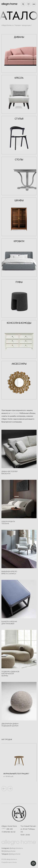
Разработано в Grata (9, 862)
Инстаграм (14, 413)
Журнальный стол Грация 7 (16, 774)
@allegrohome (10, 851)
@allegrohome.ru (16, 848)
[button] (10, 789)
